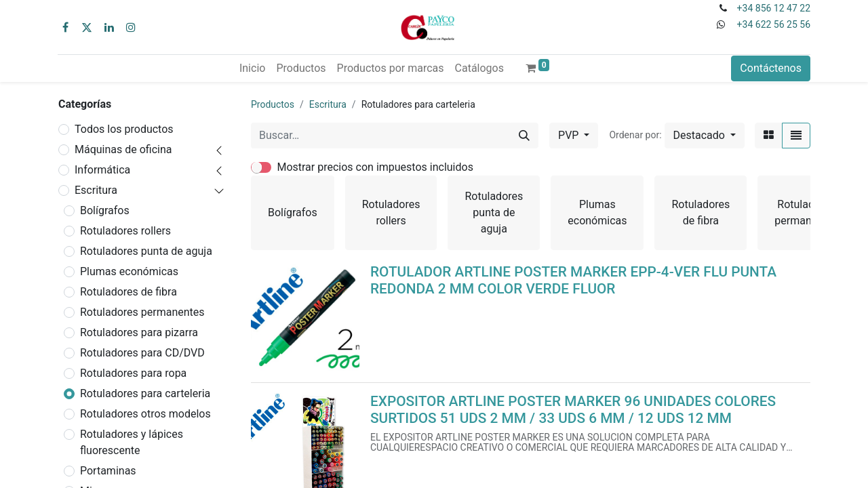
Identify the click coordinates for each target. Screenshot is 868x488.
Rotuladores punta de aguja (146, 251)
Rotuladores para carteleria (145, 393)
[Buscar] (524, 136)
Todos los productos (124, 129)
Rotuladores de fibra (129, 292)
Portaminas (108, 471)
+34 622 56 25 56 (774, 24)
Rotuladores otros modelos (145, 414)
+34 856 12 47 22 (774, 8)
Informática (102, 170)
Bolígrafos (105, 210)
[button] (705, 136)
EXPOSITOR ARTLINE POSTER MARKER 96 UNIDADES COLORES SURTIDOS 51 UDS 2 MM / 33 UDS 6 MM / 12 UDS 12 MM (573, 410)
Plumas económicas (129, 271)
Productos (273, 104)
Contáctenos (771, 68)
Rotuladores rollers (125, 231)
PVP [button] (570, 135)
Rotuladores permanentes (142, 312)
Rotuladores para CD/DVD (142, 353)
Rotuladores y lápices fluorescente (132, 442)
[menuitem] (252, 68)
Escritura (96, 190)
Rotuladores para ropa (133, 373)
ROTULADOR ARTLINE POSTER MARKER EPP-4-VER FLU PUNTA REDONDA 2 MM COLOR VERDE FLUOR (573, 280)
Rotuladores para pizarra (139, 332)
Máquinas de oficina (123, 149)
